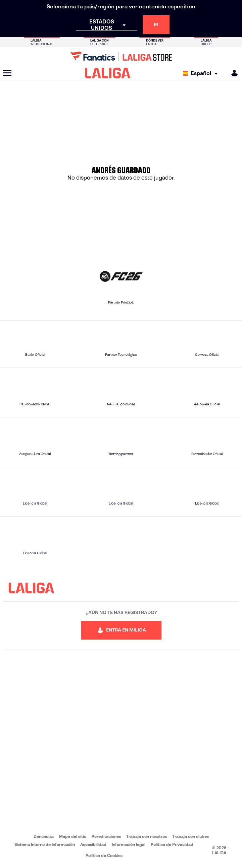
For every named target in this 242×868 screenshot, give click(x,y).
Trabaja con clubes (190, 836)
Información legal (129, 844)
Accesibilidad (93, 844)
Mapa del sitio (73, 836)
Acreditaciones (106, 836)
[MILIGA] (232, 73)
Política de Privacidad (172, 844)
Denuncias (44, 836)
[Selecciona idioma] (202, 73)
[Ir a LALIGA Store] (121, 56)
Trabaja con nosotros (147, 836)
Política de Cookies (104, 855)
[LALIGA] (108, 73)
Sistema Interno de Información (45, 844)
